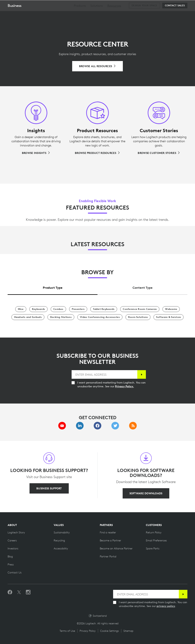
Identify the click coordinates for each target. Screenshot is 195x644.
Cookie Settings (109, 631)
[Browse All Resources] (98, 66)
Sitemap (128, 631)
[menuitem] (80, 15)
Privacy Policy (88, 631)
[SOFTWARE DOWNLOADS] (146, 493)
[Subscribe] (142, 374)
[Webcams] (171, 309)
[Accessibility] (61, 548)
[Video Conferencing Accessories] (100, 317)
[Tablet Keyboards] (104, 309)
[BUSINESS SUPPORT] (49, 488)
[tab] (53, 287)
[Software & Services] (169, 317)
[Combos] (58, 309)
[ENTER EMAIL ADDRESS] (104, 374)
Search (168, 5)
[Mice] (21, 309)
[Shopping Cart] (180, 5)
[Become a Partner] (110, 540)
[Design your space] (144, 15)
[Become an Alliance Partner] (116, 548)
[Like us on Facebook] (10, 592)
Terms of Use (67, 631)
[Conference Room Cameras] (140, 309)
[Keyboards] (38, 309)
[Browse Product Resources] (97, 153)
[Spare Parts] (153, 548)
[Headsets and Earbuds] (28, 317)
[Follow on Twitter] (19, 592)
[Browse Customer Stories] (159, 153)
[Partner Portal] (108, 556)
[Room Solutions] (138, 317)
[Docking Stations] (61, 317)
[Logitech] (28, 5)
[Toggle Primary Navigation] (190, 5)
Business (14, 15)
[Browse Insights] (36, 153)
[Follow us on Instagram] (28, 592)
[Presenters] (78, 309)
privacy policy (166, 606)
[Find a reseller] (108, 532)
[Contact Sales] (175, 15)
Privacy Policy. (124, 386)
